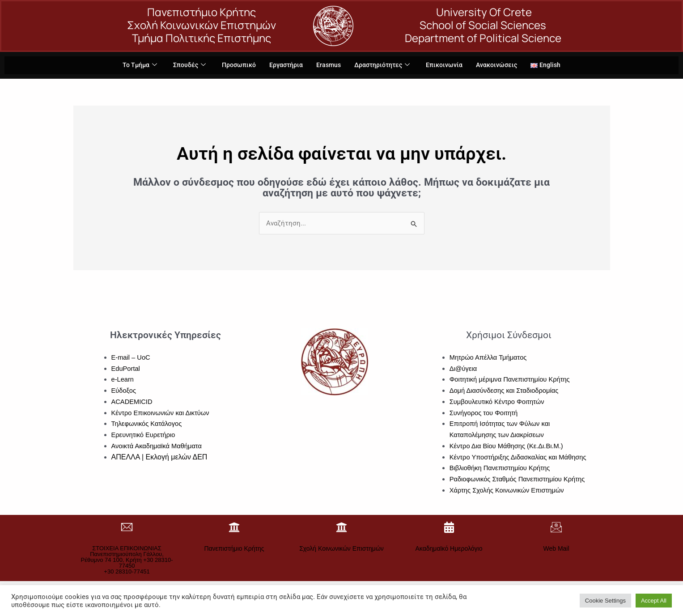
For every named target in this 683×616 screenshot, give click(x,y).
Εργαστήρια (284, 65)
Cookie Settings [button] (605, 601)
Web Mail (556, 548)
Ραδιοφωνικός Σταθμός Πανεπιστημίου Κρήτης (519, 479)
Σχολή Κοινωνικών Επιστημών (341, 548)
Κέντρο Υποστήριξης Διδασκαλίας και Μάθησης (520, 457)
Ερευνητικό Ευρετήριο (144, 435)
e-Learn (123, 380)
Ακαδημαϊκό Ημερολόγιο (449, 548)
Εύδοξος (124, 391)
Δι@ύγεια (464, 368)
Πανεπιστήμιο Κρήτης (234, 548)
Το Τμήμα (133, 66)
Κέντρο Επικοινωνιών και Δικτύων (161, 413)
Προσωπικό (235, 65)
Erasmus (328, 65)
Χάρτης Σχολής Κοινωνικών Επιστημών (508, 490)
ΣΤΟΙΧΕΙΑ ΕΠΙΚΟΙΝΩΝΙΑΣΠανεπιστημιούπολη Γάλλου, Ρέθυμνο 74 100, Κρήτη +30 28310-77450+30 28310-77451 (127, 560)
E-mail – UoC (131, 357)
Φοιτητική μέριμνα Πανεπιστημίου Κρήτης (511, 380)
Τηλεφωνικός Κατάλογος (147, 424)
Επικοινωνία (448, 65)
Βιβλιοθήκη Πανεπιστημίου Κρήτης (501, 468)
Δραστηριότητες (384, 66)
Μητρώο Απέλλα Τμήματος (489, 357)
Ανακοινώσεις (502, 65)
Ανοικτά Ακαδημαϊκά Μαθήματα (158, 446)
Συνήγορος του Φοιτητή (484, 413)
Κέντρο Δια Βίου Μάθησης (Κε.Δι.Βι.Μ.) (508, 446)
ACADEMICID (132, 401)
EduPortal (126, 368)
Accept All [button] (654, 601)
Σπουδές (184, 66)
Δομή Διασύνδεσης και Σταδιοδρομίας (505, 391)
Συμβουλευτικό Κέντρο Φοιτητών (498, 401)
